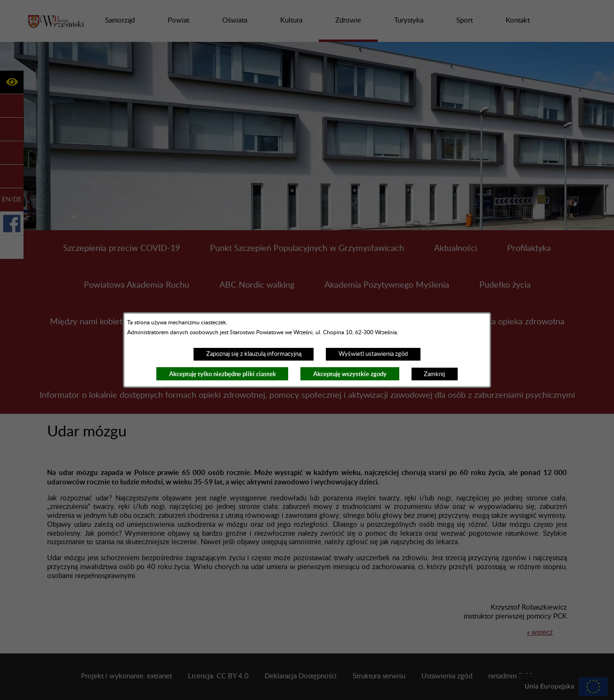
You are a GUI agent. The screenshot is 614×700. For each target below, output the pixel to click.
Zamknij (434, 374)
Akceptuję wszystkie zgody (350, 374)
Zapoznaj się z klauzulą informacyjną (254, 354)
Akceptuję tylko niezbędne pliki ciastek (222, 374)
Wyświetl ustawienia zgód (373, 354)
